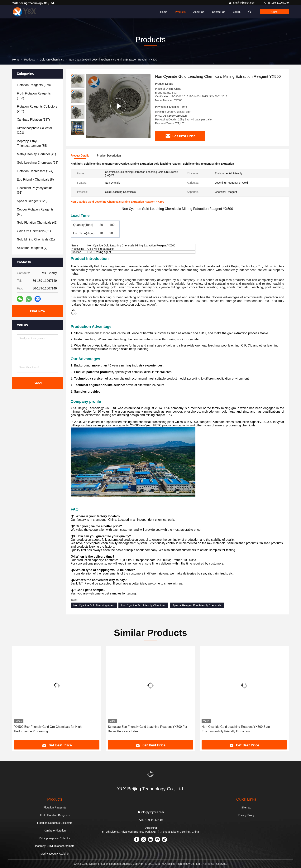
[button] (78, 133)
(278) (34, 85)
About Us (199, 12)
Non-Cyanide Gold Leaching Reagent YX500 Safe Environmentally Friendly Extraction (236, 729)
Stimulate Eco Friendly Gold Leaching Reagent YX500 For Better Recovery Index (148, 729)
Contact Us (219, 12)
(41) (36, 154)
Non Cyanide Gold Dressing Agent (94, 605)
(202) (37, 109)
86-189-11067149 (276, 3)
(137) (33, 120)
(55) (32, 143)
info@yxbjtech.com (242, 3)
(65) (38, 163)
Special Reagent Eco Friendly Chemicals (197, 605)
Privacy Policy (246, 815)
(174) (35, 171)
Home (164, 12)
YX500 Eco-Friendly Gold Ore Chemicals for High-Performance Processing (48, 729)
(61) (35, 190)
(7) (32, 248)
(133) (34, 96)
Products (180, 12)
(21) (34, 231)
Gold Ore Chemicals (52, 60)
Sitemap (246, 807)
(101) (34, 130)
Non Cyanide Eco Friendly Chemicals (143, 605)
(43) (35, 212)
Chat (274, 12)
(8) (35, 179)
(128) (32, 201)
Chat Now (38, 311)
